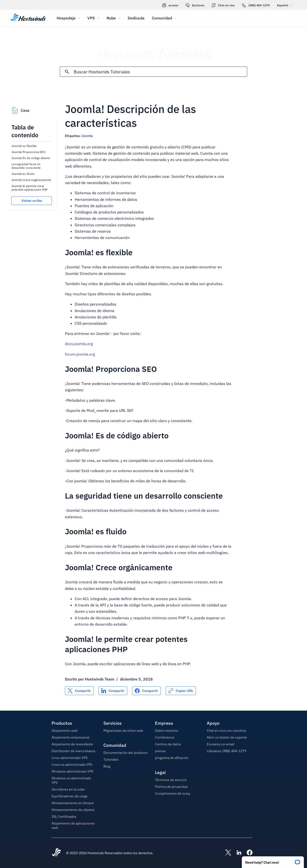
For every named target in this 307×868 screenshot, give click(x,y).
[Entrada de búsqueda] (160, 72)
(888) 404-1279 (256, 5)
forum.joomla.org (80, 354)
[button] (273, 861)
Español (286, 5)
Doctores (195, 5)
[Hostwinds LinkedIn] (236, 853)
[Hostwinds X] (226, 853)
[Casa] (28, 18)
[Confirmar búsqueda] (67, 72)
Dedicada (136, 18)
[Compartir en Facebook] (146, 691)
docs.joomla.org (79, 344)
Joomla (87, 136)
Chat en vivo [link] (223, 5)
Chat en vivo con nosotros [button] (226, 731)
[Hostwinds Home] (56, 853)
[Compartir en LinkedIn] (113, 691)
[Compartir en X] (79, 691)
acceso (170, 5)
